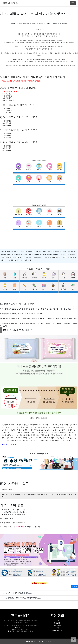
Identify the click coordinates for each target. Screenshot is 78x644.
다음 (10, 527)
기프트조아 (43, 418)
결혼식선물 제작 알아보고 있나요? (18, 593)
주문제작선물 (57, 630)
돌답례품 (57, 623)
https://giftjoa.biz (20, 523)
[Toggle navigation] (73, 3)
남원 (57, 628)
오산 (57, 621)
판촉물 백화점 (10, 3)
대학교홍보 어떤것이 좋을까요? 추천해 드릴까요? (22, 598)
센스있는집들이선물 (10, 92)
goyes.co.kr (48, 641)
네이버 (4, 527)
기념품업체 (57, 626)
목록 (75, 586)
